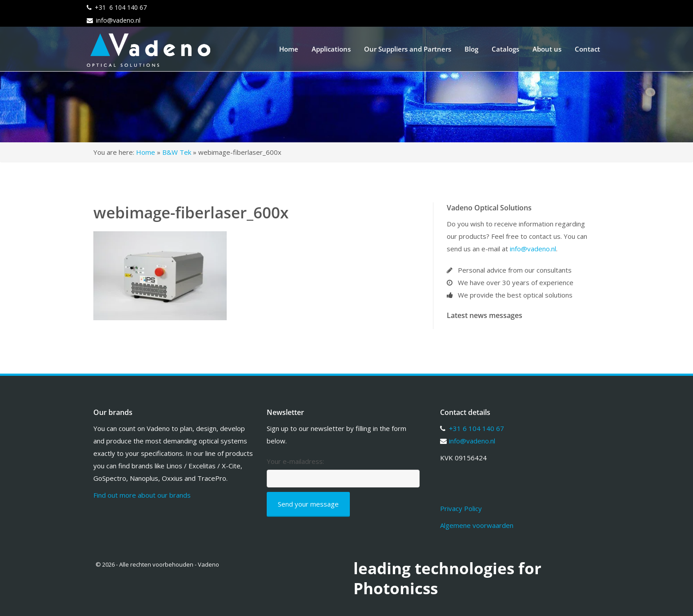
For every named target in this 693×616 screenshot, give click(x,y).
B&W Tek (177, 152)
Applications (331, 49)
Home (289, 49)
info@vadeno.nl (118, 20)
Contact (587, 49)
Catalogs (505, 49)
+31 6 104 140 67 (121, 7)
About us (547, 49)
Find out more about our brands (142, 495)
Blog (471, 49)
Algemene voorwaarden (477, 525)
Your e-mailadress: (295, 461)
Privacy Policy (461, 508)
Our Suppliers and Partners (408, 49)
